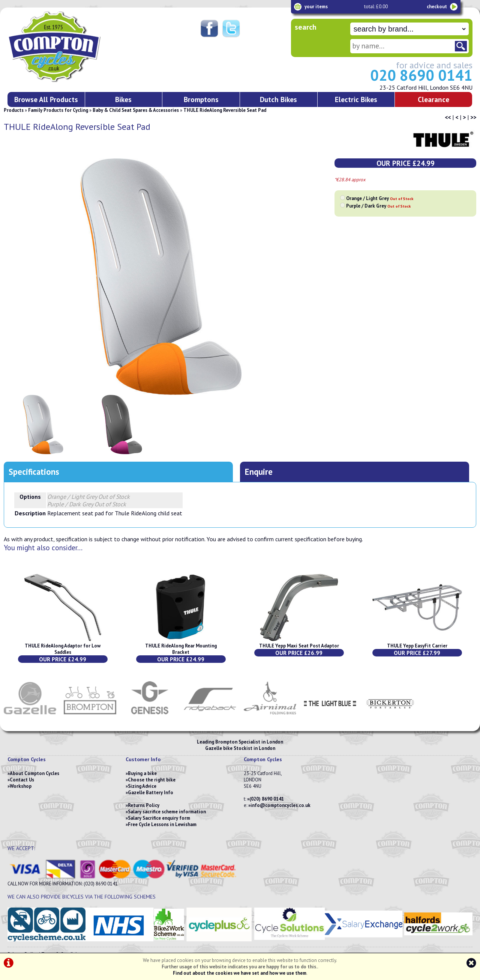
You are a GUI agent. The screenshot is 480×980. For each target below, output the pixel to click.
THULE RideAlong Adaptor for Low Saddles (63, 649)
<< (448, 117)
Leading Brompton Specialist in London (240, 742)
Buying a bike (142, 773)
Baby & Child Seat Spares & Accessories (136, 110)
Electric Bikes (356, 99)
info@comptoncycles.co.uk (280, 805)
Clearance (433, 99)
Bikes (123, 99)
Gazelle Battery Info (151, 793)
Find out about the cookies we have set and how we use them (240, 973)
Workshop (21, 786)
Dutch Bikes (278, 99)
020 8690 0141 (421, 75)
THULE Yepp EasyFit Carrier (417, 646)
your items (316, 7)
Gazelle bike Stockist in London (240, 748)
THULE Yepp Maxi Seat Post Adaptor (299, 646)
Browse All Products (46, 99)
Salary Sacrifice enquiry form (159, 818)
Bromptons (201, 99)
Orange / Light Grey (380, 198)
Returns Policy (144, 805)
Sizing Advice (142, 786)
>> (473, 117)
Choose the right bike (152, 780)
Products (14, 110)
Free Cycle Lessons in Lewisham (162, 824)
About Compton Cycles (34, 773)
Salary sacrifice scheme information (167, 812)
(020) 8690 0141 (267, 799)
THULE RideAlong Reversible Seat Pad (225, 110)
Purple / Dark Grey (378, 206)
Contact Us (22, 780)
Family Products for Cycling (58, 110)
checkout (437, 7)
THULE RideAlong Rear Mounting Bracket (181, 649)
